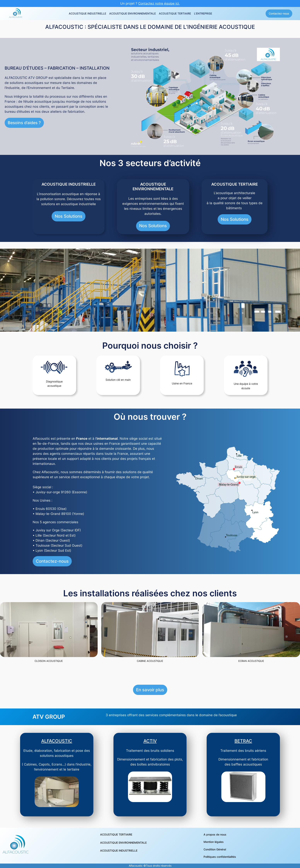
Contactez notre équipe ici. (159, 3)
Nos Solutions (69, 216)
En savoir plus (150, 690)
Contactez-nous (279, 13)
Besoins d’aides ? (24, 123)
